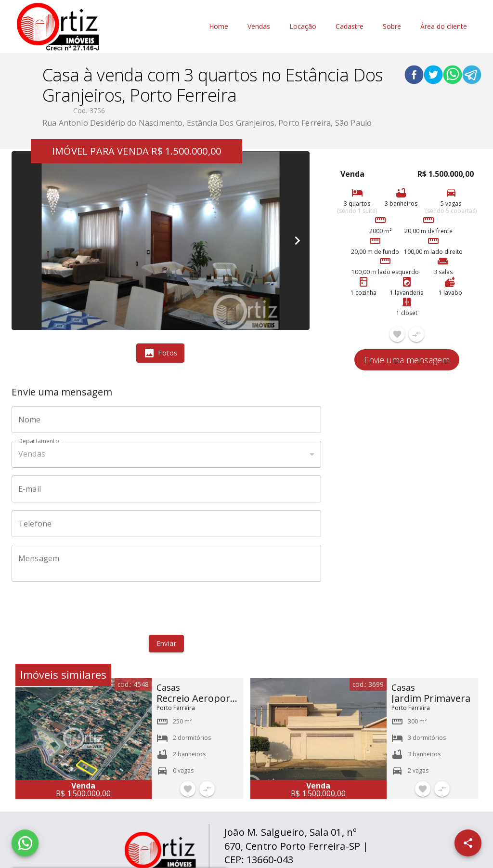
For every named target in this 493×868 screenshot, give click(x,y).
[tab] (160, 353)
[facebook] (414, 76)
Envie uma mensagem (407, 360)
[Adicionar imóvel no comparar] (416, 334)
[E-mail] (166, 489)
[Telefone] (166, 524)
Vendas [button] (32, 454)
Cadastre (350, 27)
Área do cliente (444, 27)
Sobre (392, 27)
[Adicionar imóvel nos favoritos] (397, 334)
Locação (303, 27)
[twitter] (433, 76)
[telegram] (472, 76)
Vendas (259, 27)
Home (219, 27)
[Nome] (166, 420)
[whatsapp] (453, 76)
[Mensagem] (166, 563)
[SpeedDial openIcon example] (468, 843)
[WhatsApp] (25, 843)
